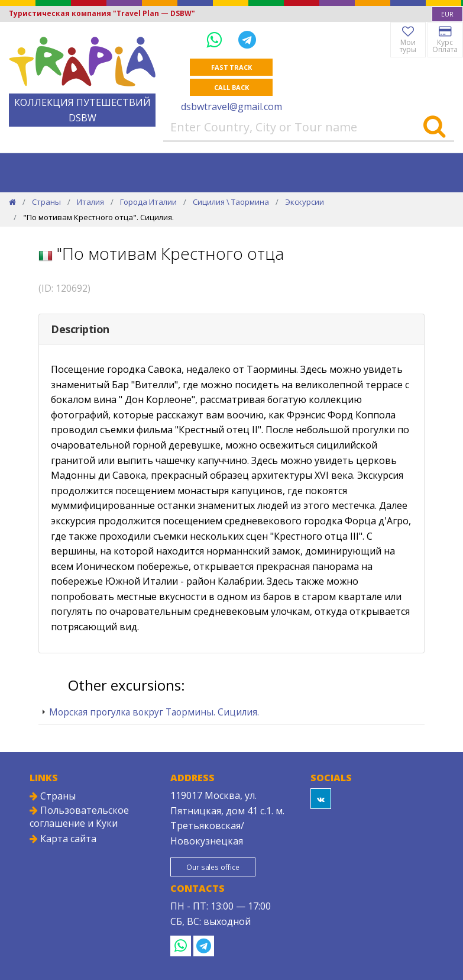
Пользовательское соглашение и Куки (79, 817)
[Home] (12, 202)
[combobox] (447, 14)
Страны (46, 202)
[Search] (434, 127)
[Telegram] (247, 39)
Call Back (231, 87)
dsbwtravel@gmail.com (231, 107)
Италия (90, 202)
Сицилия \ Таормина (231, 202)
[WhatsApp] (216, 39)
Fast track (231, 67)
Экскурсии (305, 202)
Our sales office (214, 867)
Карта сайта (63, 839)
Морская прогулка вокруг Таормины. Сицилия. (154, 712)
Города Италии (148, 202)
